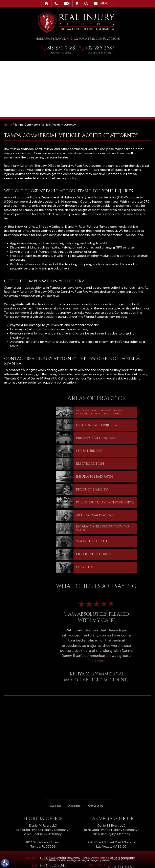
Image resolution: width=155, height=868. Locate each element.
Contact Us (96, 844)
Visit (77, 3)
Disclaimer (75, 844)
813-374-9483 (63, 48)
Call (56, 3)
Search (86, 3)
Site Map (55, 844)
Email (67, 3)
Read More (117, 661)
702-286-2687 (102, 48)
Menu (104, 3)
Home (47, 3)
